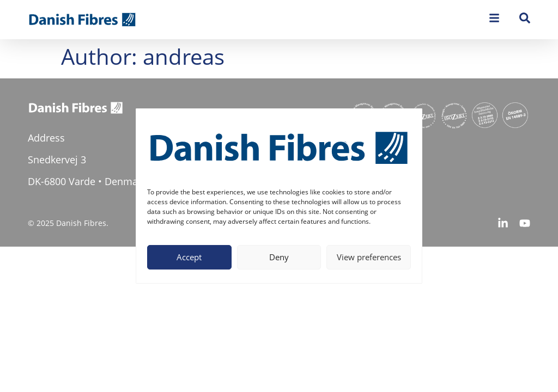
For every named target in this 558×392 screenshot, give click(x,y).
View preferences (369, 257)
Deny (279, 257)
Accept (189, 257)
